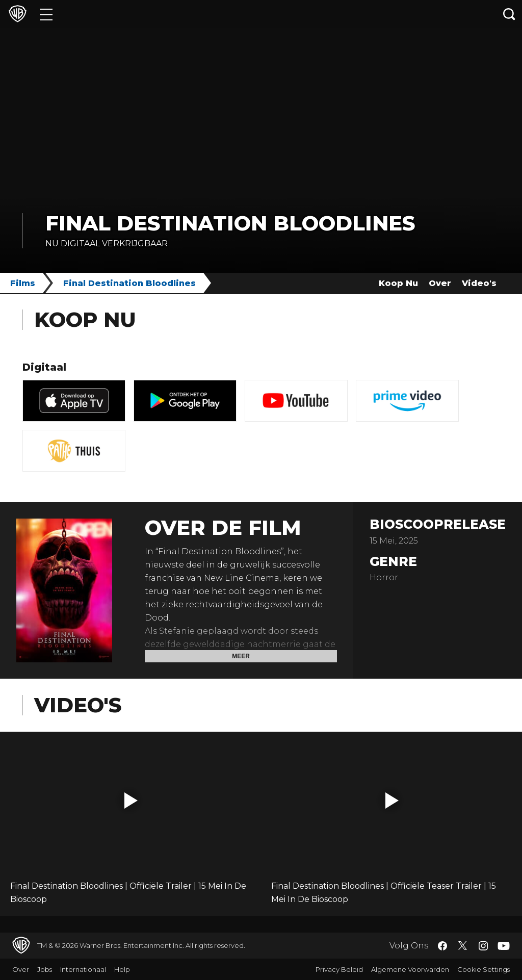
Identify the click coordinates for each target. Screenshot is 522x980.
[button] (131, 801)
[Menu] (46, 14)
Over (440, 283)
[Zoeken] (509, 14)
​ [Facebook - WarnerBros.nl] (442, 946)
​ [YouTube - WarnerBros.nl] (504, 946)
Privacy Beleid (339, 969)
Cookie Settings (484, 969)
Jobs (45, 969)
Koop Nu (398, 283)
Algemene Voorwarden (410, 969)
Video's (479, 283)
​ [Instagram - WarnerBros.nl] (483, 946)
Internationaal (83, 969)
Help (122, 969)
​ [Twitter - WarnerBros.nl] (463, 946)
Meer (241, 656)
